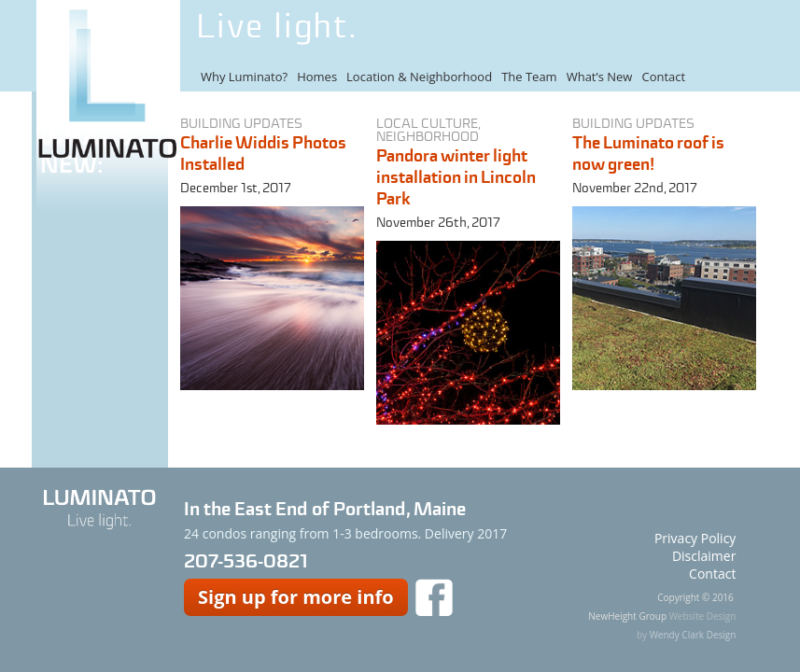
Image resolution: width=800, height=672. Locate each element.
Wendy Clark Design (693, 635)
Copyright (678, 597)
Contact (663, 77)
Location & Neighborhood (419, 77)
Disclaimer (704, 556)
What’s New (600, 77)
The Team (529, 77)
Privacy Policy (695, 538)
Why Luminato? (244, 77)
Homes (317, 77)
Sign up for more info (296, 597)
